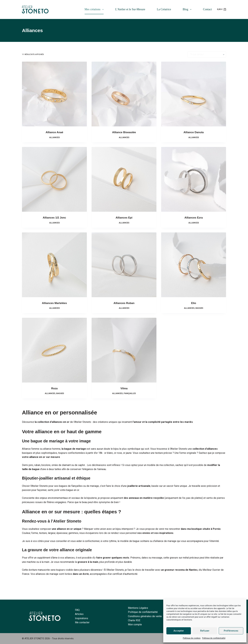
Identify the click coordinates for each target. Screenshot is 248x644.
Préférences (231, 631)
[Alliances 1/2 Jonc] (54, 179)
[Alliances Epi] (124, 179)
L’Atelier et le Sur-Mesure (130, 9)
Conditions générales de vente (145, 616)
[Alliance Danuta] (194, 94)
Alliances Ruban (124, 303)
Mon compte (135, 624)
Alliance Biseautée (124, 132)
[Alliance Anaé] (54, 94)
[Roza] (54, 350)
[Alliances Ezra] (194, 179)
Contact (207, 9)
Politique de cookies (192, 638)
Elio (194, 303)
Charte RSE (134, 620)
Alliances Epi (124, 218)
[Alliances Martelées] (54, 265)
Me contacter (82, 622)
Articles (79, 614)
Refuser (205, 631)
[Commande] (207, 55)
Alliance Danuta (194, 132)
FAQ (77, 610)
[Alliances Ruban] (124, 265)
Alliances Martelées (54, 303)
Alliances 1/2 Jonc (54, 218)
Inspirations (82, 618)
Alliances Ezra (194, 218)
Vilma (124, 388)
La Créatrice (164, 9)
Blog (188, 9)
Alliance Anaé (54, 132)
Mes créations (95, 9)
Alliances (54, 137)
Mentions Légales (138, 608)
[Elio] (194, 265)
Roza (54, 388)
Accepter (179, 631)
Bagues (199, 308)
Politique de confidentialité (214, 638)
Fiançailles (130, 393)
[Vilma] (124, 350)
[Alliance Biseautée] (124, 94)
